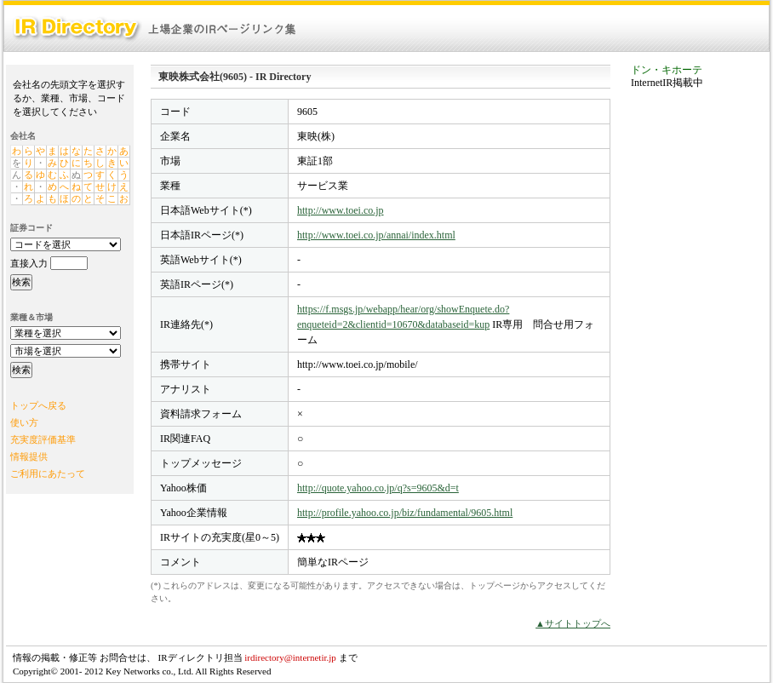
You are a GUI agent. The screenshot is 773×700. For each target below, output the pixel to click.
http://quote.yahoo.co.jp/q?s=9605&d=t (378, 488)
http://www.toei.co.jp (341, 210)
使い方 (24, 422)
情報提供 (29, 456)
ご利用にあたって (48, 473)
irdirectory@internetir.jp (290, 657)
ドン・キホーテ (667, 70)
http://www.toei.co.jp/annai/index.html (376, 235)
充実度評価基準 (43, 439)
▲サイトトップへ (573, 623)
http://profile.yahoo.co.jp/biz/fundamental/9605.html (405, 513)
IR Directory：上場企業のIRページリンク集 (155, 29)
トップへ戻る (38, 405)
